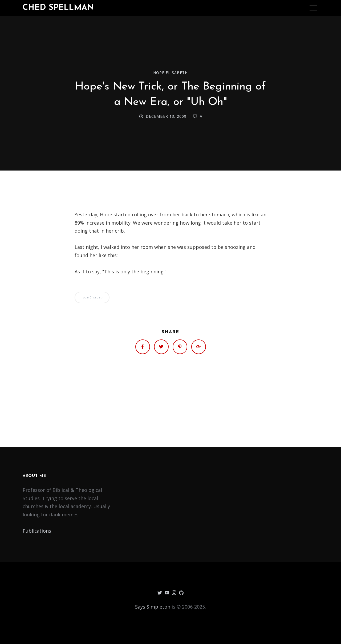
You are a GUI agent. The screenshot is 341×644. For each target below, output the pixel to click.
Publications (37, 531)
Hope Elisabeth (170, 73)
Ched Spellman (58, 8)
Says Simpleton (153, 607)
